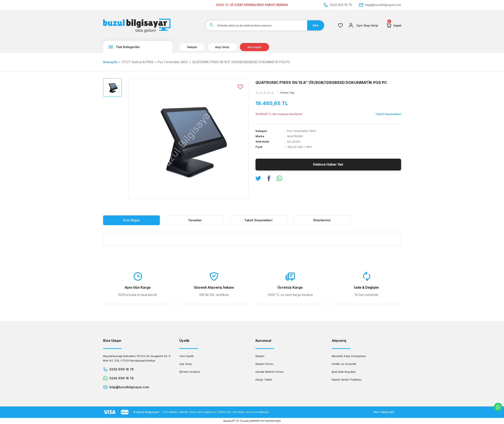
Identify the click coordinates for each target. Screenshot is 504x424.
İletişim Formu (264, 364)
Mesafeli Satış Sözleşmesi (349, 356)
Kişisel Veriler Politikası (347, 380)
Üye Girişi (186, 364)
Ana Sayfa (254, 47)
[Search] (265, 25)
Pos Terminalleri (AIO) (302, 131)
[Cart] (394, 25)
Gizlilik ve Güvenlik (344, 364)
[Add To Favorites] (240, 87)
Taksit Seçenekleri (258, 220)
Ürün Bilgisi (131, 220)
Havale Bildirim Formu (270, 372)
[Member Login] (351, 25)
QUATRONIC (295, 136)
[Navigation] (138, 47)
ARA (316, 25)
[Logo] (138, 25)
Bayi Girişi (222, 47)
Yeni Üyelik (186, 356)
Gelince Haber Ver (328, 165)
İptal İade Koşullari (344, 372)
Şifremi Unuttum (190, 372)
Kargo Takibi (264, 380)
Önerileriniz (322, 220)
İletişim (192, 47)
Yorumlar (195, 220)
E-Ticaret (243, 421)
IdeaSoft (229, 421)
